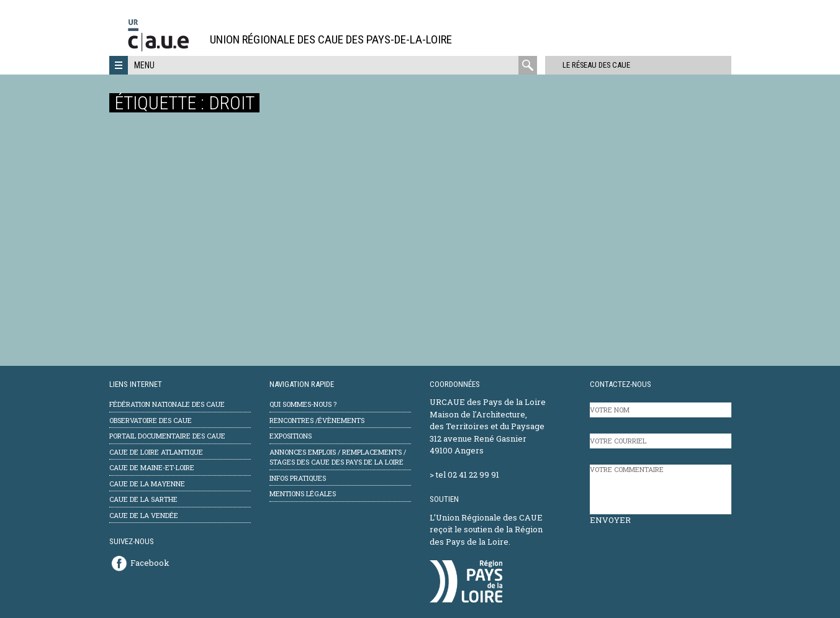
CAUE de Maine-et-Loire (152, 467)
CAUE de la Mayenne (147, 484)
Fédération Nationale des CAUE (167, 404)
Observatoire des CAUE (151, 420)
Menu (144, 65)
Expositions (291, 436)
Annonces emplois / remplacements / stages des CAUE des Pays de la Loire (338, 457)
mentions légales (303, 493)
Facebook (150, 563)
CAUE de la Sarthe (143, 499)
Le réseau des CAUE (590, 65)
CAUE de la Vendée (144, 515)
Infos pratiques (298, 478)
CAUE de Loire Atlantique (156, 452)
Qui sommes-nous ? (303, 404)
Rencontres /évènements (317, 420)
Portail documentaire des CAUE (167, 436)
